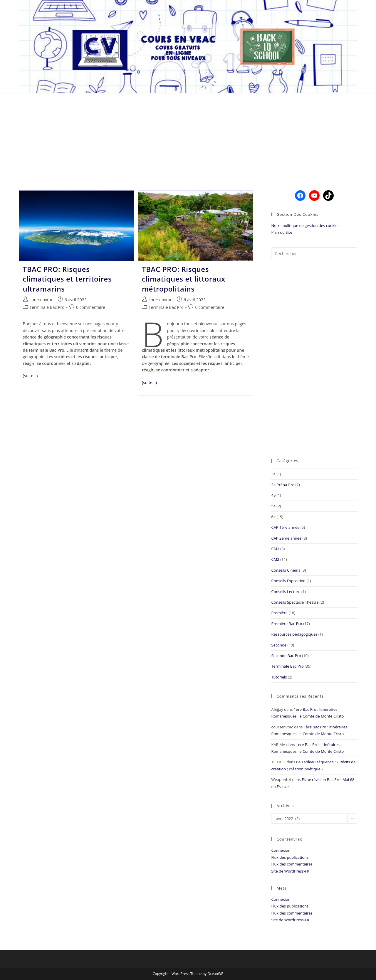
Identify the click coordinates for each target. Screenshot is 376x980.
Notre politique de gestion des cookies (305, 225)
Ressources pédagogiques (294, 634)
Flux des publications (290, 857)
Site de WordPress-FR (290, 871)
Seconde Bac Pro (286, 656)
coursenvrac (41, 300)
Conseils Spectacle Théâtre (295, 602)
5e (273, 506)
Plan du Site (282, 232)
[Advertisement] (188, 134)
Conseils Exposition (288, 581)
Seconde (279, 645)
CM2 (275, 559)
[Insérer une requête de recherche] (314, 253)
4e (273, 495)
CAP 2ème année (286, 538)
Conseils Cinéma (286, 570)
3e (273, 474)
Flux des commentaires (292, 864)
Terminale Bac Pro (47, 307)
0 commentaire (91, 307)
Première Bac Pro (287, 624)
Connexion (281, 850)
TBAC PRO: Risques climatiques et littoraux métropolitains (184, 279)
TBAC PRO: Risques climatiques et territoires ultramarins (67, 279)
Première (279, 613)
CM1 (275, 549)
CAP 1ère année (285, 527)
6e (273, 517)
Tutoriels (279, 677)
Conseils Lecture (286, 592)
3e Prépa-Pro (283, 485)
